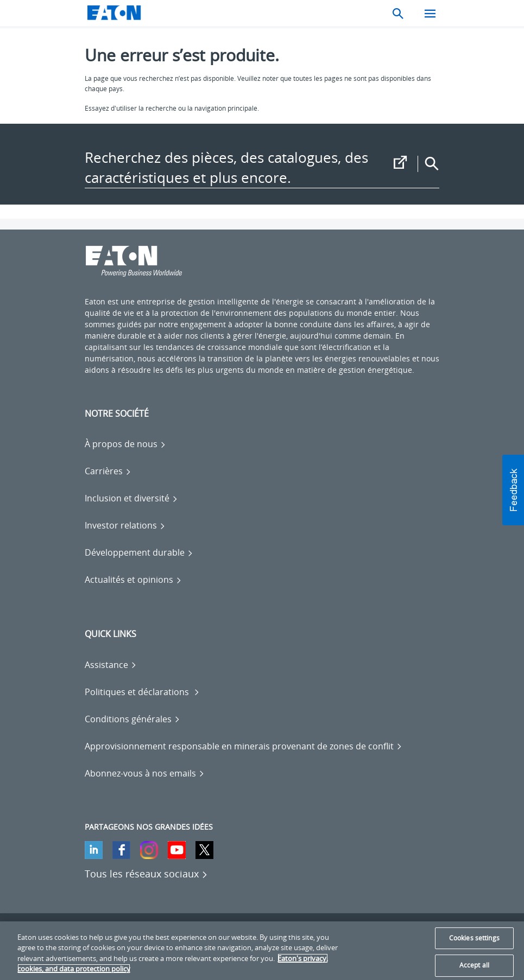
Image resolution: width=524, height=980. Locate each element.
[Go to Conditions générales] (132, 719)
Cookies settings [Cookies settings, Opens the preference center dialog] (474, 938)
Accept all (474, 965)
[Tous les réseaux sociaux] (146, 874)
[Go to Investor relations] (125, 525)
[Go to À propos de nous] (125, 444)
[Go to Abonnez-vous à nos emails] (145, 773)
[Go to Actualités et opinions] (133, 580)
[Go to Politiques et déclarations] (142, 692)
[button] (513, 490)
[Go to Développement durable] (139, 552)
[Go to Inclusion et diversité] (131, 498)
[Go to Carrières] (108, 471)
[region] (262, 951)
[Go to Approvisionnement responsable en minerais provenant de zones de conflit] (244, 746)
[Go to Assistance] (111, 665)
